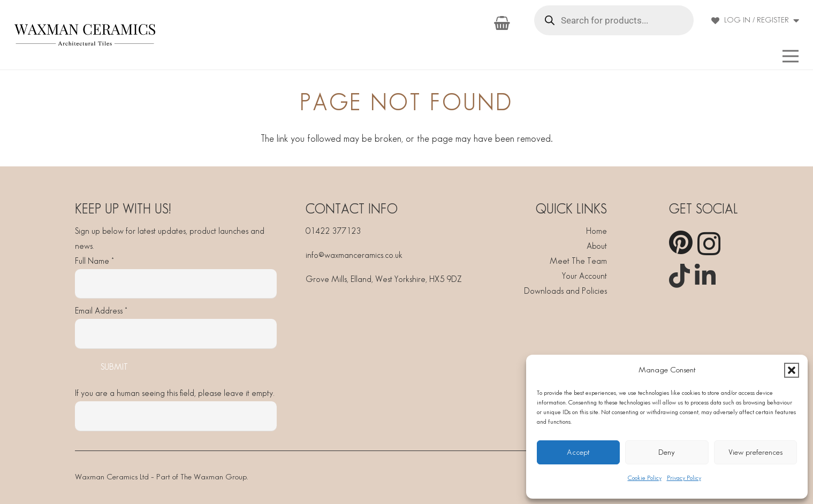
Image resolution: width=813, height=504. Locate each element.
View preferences (755, 453)
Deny (667, 453)
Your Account (584, 276)
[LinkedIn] (705, 276)
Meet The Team (578, 261)
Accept (578, 453)
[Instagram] (709, 244)
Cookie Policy (645, 478)
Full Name (94, 261)
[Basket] (502, 23)
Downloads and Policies (565, 291)
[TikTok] (679, 276)
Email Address (101, 311)
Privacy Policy (684, 478)
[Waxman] (85, 35)
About (597, 246)
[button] (792, 370)
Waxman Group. (221, 477)
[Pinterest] (681, 243)
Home (597, 231)
